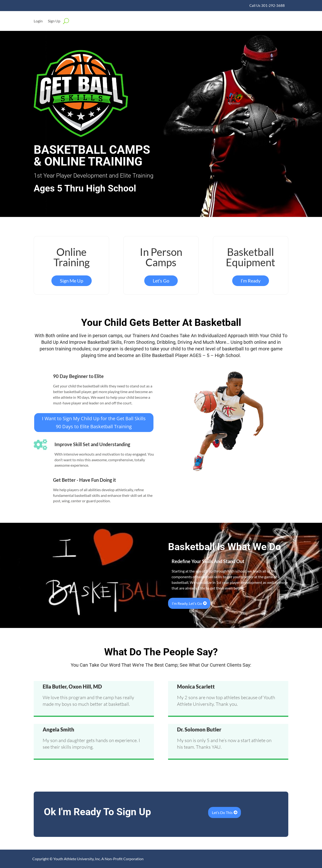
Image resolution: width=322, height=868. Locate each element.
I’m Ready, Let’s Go (187, 603)
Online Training (72, 257)
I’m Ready (251, 281)
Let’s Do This (222, 812)
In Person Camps (161, 257)
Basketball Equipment (250, 257)
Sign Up (54, 21)
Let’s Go (161, 281)
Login (38, 21)
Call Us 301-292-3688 (267, 5)
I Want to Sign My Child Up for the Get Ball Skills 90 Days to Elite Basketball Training (94, 422)
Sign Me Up (72, 281)
